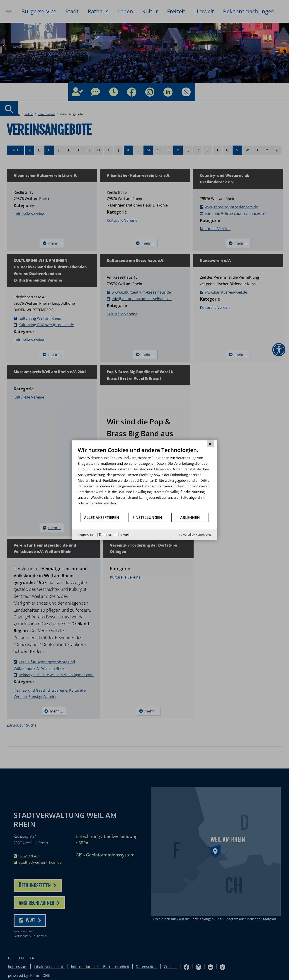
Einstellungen (147, 517)
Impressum (87, 534)
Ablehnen (190, 517)
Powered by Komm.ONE (195, 535)
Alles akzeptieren (102, 517)
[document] (145, 479)
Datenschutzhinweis (115, 534)
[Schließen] (210, 444)
